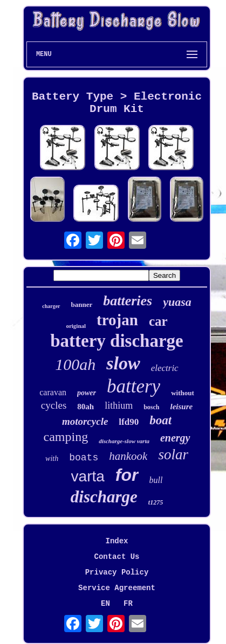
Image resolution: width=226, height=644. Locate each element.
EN (105, 604)
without (183, 393)
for (127, 475)
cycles (54, 405)
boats (84, 458)
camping (66, 437)
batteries (128, 301)
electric (165, 368)
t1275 (156, 502)
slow (123, 363)
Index (117, 541)
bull (156, 480)
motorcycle (85, 421)
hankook (128, 456)
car (158, 321)
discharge (104, 497)
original (76, 326)
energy (175, 438)
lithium (119, 405)
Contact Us (117, 557)
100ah (75, 364)
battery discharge (117, 341)
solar (173, 454)
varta (88, 476)
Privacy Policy (117, 572)
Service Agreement (117, 588)
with (52, 458)
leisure (182, 407)
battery (133, 386)
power (87, 393)
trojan (117, 320)
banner (82, 304)
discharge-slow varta (124, 441)
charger (51, 306)
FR (128, 604)
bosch (151, 407)
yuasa (177, 302)
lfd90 (129, 422)
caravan (53, 392)
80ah (85, 407)
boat (160, 420)
